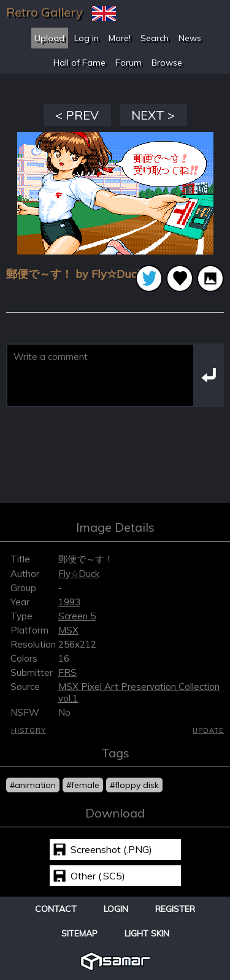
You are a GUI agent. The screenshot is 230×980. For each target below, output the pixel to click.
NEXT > (153, 115)
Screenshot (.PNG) (111, 849)
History (29, 730)
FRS (67, 672)
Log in (86, 38)
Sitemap (79, 933)
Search (155, 38)
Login (116, 909)
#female (83, 785)
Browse (167, 63)
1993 (69, 602)
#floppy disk (134, 785)
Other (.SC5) (98, 876)
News (190, 38)
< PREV (77, 115)
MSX (68, 630)
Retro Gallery (44, 12)
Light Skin (147, 933)
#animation (33, 785)
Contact (56, 909)
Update (208, 730)
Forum (128, 63)
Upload (49, 38)
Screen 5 (77, 616)
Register (175, 909)
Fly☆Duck (79, 574)
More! (120, 38)
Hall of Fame (79, 63)
